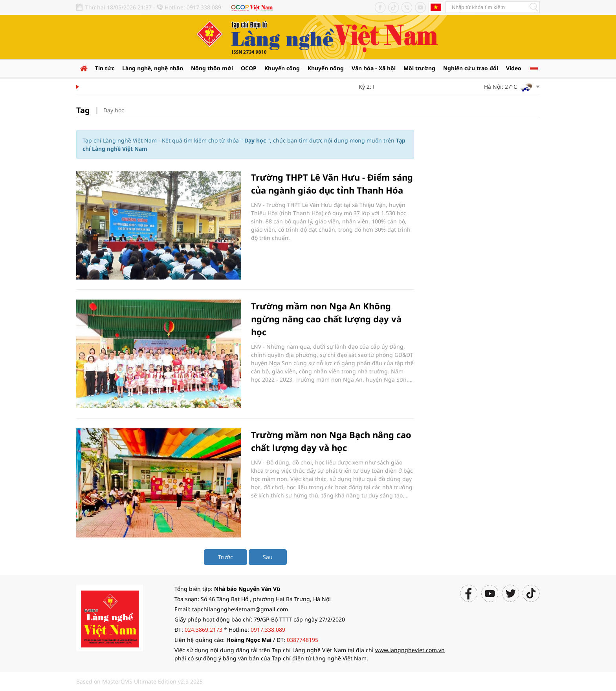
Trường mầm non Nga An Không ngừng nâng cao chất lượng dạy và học (326, 319)
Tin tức (105, 68)
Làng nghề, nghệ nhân (153, 68)
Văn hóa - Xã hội (374, 68)
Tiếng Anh (436, 7)
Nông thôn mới (212, 68)
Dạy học (114, 110)
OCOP (249, 68)
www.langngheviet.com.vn (410, 650)
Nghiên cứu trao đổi (471, 68)
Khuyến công (282, 68)
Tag (83, 110)
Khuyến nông (326, 68)
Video (514, 68)
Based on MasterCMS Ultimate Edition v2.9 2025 (139, 681)
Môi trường (419, 68)
